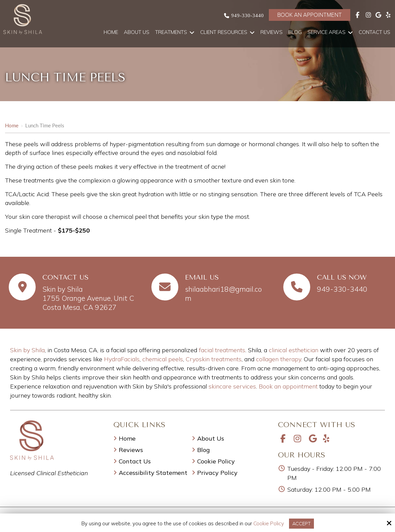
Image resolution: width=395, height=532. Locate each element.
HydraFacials (122, 359)
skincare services (232, 386)
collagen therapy (279, 359)
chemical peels (163, 359)
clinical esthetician (294, 350)
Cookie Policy (269, 524)
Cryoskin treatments (214, 359)
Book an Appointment (310, 15)
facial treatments (222, 350)
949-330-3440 (247, 15)
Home (12, 125)
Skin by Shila (27, 350)
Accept (301, 524)
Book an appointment (288, 386)
